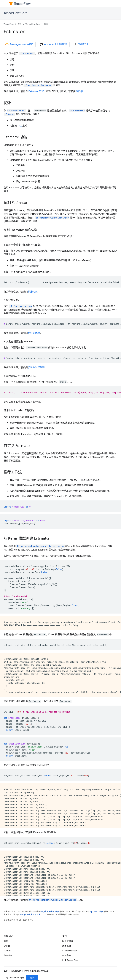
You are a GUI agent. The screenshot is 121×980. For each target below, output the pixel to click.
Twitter (7, 951)
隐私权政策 (16, 971)
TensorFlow (9, 24)
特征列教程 (34, 333)
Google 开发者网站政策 (30, 915)
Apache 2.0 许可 (97, 912)
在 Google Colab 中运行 (19, 44)
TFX (20, 126)
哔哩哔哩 (8, 955)
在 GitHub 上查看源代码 (53, 44)
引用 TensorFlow (70, 960)
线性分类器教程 (36, 367)
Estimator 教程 (36, 91)
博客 (6, 941)
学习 (20, 24)
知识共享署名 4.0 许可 (50, 912)
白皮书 (79, 91)
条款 (6, 971)
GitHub (7, 946)
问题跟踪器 (68, 941)
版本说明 (67, 946)
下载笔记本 (81, 44)
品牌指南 (67, 955)
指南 (46, 24)
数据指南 (33, 292)
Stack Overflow (70, 951)
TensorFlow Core (16, 13)
